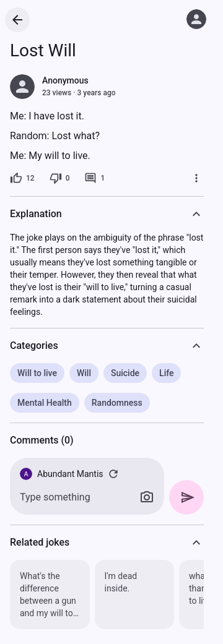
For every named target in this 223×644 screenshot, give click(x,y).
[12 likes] (22, 178)
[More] (196, 178)
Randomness (117, 403)
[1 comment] (94, 178)
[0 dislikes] (60, 178)
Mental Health (45, 403)
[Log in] (196, 19)
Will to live (37, 373)
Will (84, 373)
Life (166, 373)
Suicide (125, 373)
